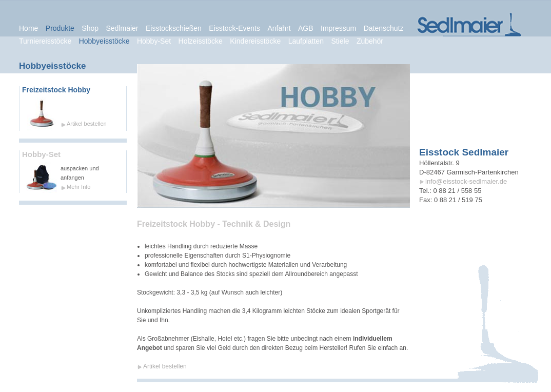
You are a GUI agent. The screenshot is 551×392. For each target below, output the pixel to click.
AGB (306, 28)
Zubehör (370, 41)
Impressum (338, 28)
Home (28, 28)
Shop (90, 28)
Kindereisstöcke (255, 41)
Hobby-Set (41, 154)
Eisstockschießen (174, 28)
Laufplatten (306, 41)
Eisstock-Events (234, 28)
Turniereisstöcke (45, 41)
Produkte (60, 28)
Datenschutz (384, 28)
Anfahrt (279, 28)
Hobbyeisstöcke (104, 41)
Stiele (340, 41)
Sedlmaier (122, 28)
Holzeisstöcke (201, 41)
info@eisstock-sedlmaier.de (466, 181)
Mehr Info (78, 187)
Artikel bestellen (87, 124)
